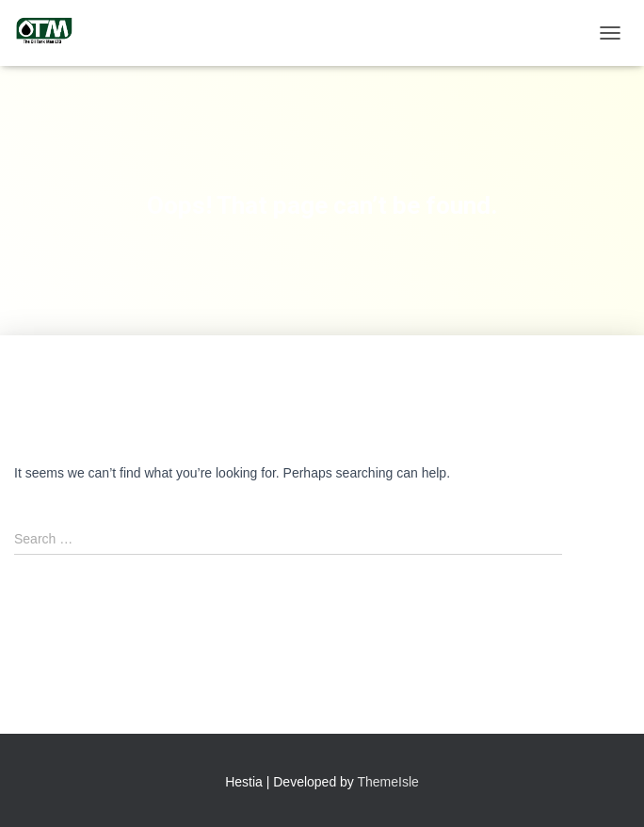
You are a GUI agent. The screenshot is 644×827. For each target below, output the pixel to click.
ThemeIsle (388, 782)
